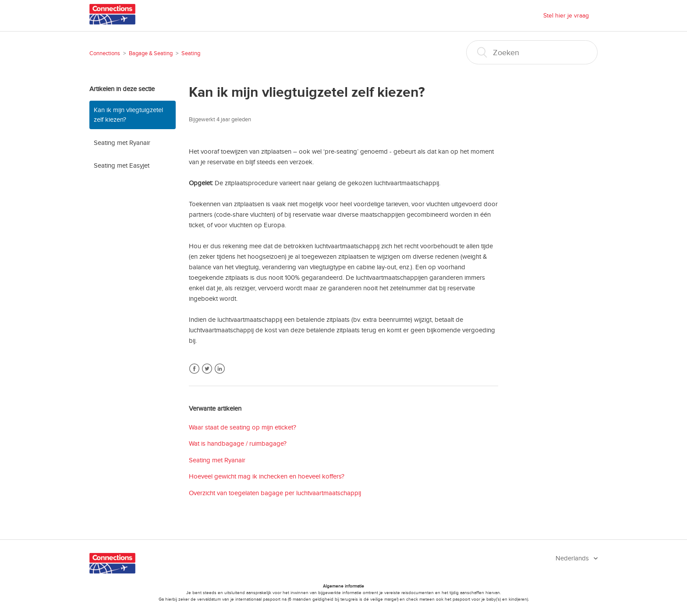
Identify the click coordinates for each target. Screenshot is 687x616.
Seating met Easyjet (122, 165)
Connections (105, 53)
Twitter (207, 369)
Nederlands (573, 558)
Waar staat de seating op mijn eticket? (243, 427)
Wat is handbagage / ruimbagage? (238, 444)
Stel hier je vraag (566, 16)
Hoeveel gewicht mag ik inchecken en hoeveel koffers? (267, 476)
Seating (191, 53)
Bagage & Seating (151, 53)
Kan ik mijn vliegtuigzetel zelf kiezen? (128, 115)
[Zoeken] (532, 52)
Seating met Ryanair (122, 143)
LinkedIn (220, 369)
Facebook (194, 369)
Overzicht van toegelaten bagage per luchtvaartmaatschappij (275, 493)
